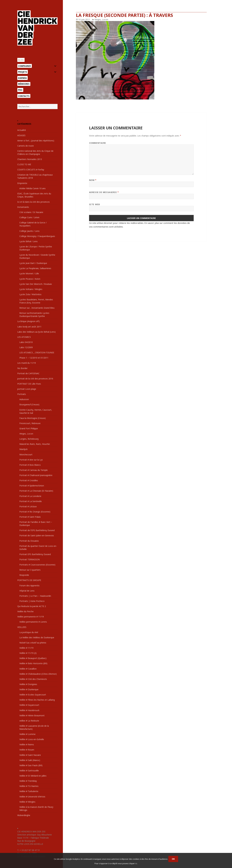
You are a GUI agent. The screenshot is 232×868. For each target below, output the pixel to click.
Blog (21, 60)
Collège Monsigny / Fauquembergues (37, 236)
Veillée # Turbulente (29, 791)
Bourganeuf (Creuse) (29, 404)
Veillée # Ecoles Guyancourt (33, 695)
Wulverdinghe (24, 815)
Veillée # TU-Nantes (29, 786)
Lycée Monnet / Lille (29, 273)
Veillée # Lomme (27, 734)
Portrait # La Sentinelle (31, 501)
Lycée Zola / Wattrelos (30, 294)
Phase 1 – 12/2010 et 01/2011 (34, 358)
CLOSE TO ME (24, 164)
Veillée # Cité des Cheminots (33, 679)
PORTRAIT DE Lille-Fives (29, 384)
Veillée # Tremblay (28, 781)
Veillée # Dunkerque (29, 689)
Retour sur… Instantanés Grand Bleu (37, 308)
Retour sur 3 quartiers (30, 570)
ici (136, 863)
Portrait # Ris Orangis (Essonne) (35, 512)
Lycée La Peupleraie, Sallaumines (35, 268)
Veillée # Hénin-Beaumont (32, 715)
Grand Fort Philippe (29, 428)
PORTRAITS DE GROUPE (29, 580)
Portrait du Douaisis (29, 541)
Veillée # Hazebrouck (29, 710)
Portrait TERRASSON (30, 559)
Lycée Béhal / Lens (28, 241)
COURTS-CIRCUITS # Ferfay (31, 170)
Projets (22, 72)
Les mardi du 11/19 (27, 363)
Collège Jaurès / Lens (29, 231)
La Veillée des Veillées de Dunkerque (37, 637)
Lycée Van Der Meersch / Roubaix (36, 284)
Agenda (22, 78)
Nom (93, 180)
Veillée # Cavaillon (28, 669)
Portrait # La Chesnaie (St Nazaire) (36, 491)
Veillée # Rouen (27, 750)
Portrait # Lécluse (28, 506)
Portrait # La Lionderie (30, 496)
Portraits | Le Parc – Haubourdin (35, 596)
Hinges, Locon (26, 434)
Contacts (24, 96)
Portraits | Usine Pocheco (32, 601)
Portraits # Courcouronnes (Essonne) (37, 565)
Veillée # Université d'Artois (32, 797)
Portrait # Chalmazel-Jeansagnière (36, 475)
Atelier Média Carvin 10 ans (32, 188)
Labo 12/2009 (26, 347)
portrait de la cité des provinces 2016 (35, 379)
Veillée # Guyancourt (29, 705)
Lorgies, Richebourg (29, 439)
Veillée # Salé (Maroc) (30, 760)
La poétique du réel (29, 632)
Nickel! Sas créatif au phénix (33, 643)
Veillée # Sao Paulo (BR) (31, 765)
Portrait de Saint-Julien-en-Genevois (37, 535)
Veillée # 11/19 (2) (28, 653)
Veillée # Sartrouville (29, 771)
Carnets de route (26, 146)
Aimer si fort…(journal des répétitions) (36, 141)
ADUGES (21, 135)
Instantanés (23, 207)
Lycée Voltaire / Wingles (31, 289)
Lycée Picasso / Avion (30, 279)
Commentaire (98, 143)
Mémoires (24, 84)
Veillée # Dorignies (28, 684)
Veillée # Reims (27, 744)
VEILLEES (22, 627)
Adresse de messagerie (104, 192)
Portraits (22, 394)
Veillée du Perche (25, 611)
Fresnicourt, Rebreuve (30, 423)
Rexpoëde (24, 575)
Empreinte (22, 183)
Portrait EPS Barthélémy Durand (35, 554)
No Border (22, 368)
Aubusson (24, 399)
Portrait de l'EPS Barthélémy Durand (37, 530)
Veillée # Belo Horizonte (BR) (33, 663)
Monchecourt (26, 455)
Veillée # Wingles (27, 802)
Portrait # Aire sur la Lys (31, 460)
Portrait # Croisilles (29, 480)
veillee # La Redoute (29, 721)
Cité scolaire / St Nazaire (31, 212)
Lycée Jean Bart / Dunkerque (33, 263)
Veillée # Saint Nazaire (30, 755)
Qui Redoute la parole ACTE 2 (32, 606)
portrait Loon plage (27, 389)
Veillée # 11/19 (26, 648)
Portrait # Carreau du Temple (34, 470)
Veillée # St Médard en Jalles (33, 776)
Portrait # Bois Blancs (30, 465)
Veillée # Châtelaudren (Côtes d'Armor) (38, 674)
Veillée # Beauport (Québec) (33, 658)
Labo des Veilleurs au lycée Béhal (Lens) (36, 332)
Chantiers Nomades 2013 (30, 159)
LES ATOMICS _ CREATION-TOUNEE (37, 353)
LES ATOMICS (24, 337)
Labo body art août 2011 (29, 327)
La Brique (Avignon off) (28, 321)
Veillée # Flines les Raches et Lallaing (37, 700)
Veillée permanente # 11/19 (31, 617)
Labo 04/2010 (26, 342)
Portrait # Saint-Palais (30, 517)
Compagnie (24, 66)
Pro (20, 90)
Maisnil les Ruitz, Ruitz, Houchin (35, 444)
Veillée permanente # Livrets (33, 622)
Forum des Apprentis (29, 586)
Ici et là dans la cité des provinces (34, 202)
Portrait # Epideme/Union (32, 486)
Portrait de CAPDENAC (28, 373)
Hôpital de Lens (27, 591)
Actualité (22, 130)
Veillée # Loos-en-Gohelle (32, 739)
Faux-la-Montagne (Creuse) (33, 418)
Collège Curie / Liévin (29, 217)
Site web (94, 204)
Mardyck (23, 449)
